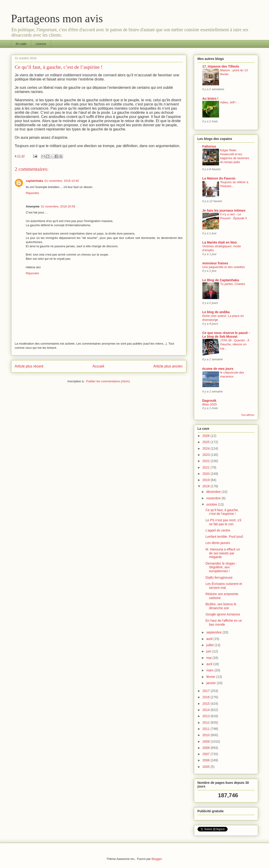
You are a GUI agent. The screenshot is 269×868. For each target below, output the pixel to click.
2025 (206, 442)
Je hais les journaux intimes (224, 210)
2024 (206, 448)
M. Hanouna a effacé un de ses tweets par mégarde (223, 553)
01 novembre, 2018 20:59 (58, 206)
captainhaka (35, 181)
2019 (206, 480)
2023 (206, 455)
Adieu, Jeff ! (228, 102)
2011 (206, 729)
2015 (206, 704)
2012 (206, 723)
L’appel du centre (218, 530)
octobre (212, 504)
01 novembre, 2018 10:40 (62, 181)
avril (210, 664)
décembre (214, 492)
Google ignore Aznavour (223, 614)
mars (210, 670)
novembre (214, 498)
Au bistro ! (210, 99)
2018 (206, 486)
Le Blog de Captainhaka (221, 280)
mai (209, 658)
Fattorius (209, 146)
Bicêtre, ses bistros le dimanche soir (221, 606)
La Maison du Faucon (219, 178)
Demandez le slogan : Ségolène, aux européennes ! (221, 567)
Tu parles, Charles (233, 284)
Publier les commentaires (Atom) (108, 381)
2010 (206, 735)
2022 (206, 461)
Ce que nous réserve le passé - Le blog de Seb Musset (226, 335)
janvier (212, 683)
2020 (206, 474)
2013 (206, 716)
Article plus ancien (168, 366)
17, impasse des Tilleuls (221, 66)
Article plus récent (29, 366)
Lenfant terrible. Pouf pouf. (224, 537)
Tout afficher (248, 415)
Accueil (98, 366)
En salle (21, 44)
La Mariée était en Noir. (220, 242)
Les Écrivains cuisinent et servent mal (224, 586)
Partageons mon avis (57, 18)
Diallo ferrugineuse (219, 578)
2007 (206, 754)
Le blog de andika (216, 312)
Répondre (32, 193)
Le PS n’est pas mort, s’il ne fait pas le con (223, 522)
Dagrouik (209, 401)
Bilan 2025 (210, 404)
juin (209, 651)
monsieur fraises (215, 263)
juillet (210, 645)
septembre (214, 632)
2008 (206, 748)
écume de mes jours (218, 369)
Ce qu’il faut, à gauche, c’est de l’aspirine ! (222, 512)
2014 (206, 710)
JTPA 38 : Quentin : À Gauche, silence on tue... (235, 344)
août (210, 639)
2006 (206, 760)
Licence (41, 44)
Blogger (157, 859)
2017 (206, 691)
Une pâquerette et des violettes (224, 267)
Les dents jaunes (218, 543)
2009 (206, 741)
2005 (206, 767)
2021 (206, 467)
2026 (206, 436)
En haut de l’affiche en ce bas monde (224, 622)
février (211, 677)
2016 (206, 697)
